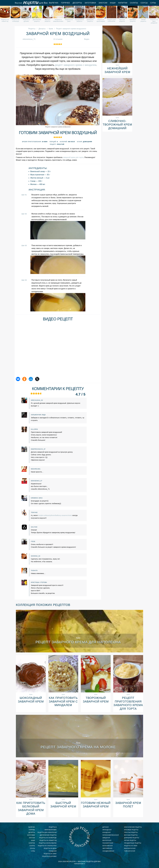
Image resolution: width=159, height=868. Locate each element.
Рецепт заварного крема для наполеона (78, 642)
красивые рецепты (131, 830)
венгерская (107, 840)
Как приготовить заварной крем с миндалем (63, 701)
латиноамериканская (111, 835)
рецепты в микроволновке (51, 828)
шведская (106, 838)
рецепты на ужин (131, 846)
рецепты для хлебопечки (47, 832)
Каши (113, 3)
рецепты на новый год (48, 840)
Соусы (144, 3)
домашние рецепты (132, 838)
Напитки (123, 3)
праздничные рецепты (133, 843)
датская (106, 827)
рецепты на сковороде (48, 838)
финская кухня (130, 848)
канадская (106, 832)
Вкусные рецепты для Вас (31, 3)
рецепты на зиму (50, 854)
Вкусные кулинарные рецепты (79, 837)
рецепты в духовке (49, 856)
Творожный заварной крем (96, 700)
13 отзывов (58, 39)
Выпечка (54, 3)
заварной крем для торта (73, 157)
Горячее (66, 3)
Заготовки (90, 3)
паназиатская (108, 843)
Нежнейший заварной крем (117, 70)
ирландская (107, 830)
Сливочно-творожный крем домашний (117, 125)
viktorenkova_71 (29, 39)
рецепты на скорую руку (47, 846)
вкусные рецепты (131, 835)
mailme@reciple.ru (79, 864)
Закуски (103, 3)
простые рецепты (131, 832)
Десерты (77, 3)
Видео (87, 39)
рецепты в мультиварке (48, 843)
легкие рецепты (130, 840)
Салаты (134, 3)
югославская (107, 846)
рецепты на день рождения (50, 850)
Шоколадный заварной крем (31, 700)
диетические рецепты (48, 835)
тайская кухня (130, 851)
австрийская (107, 848)
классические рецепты (133, 827)
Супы (153, 3)
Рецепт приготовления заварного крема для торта (128, 703)
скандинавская (108, 851)
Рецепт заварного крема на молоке (78, 747)
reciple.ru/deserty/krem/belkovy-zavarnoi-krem (55, 515)
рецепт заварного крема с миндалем (76, 65)
